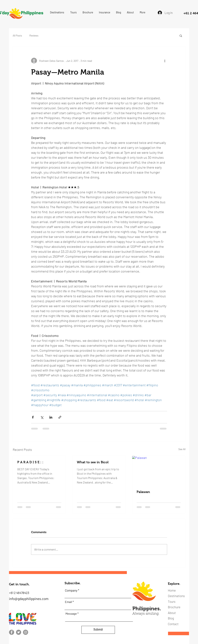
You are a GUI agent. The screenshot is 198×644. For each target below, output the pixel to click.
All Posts (17, 35)
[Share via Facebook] (33, 417)
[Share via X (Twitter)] (42, 417)
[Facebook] (12, 632)
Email (68, 602)
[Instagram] (26, 632)
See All (182, 449)
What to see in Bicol (93, 462)
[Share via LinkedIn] (51, 417)
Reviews (34, 35)
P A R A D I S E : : (30, 462)
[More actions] (165, 61)
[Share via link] (60, 417)
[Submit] (98, 630)
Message (71, 614)
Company (71, 590)
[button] (57, 12)
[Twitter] (19, 632)
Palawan (143, 492)
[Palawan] (159, 471)
